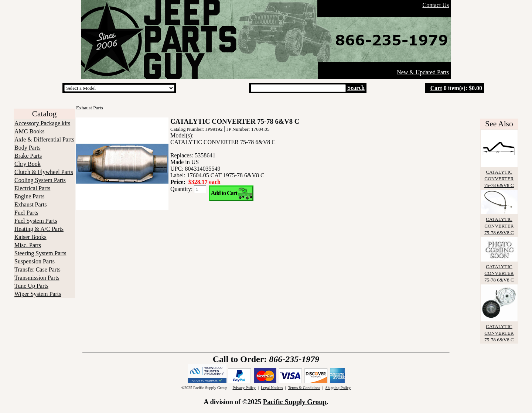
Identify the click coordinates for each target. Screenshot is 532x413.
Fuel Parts (26, 213)
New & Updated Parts (423, 72)
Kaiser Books (30, 237)
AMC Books (29, 131)
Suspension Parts (35, 261)
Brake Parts (28, 156)
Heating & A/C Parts (39, 229)
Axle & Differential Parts (44, 139)
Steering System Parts (40, 253)
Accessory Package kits (42, 123)
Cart (436, 88)
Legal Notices (272, 388)
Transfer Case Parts (37, 269)
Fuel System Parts (36, 221)
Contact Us (436, 5)
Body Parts (28, 148)
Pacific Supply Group (295, 402)
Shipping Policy (338, 388)
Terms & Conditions (304, 388)
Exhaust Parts (31, 204)
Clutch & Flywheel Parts (44, 172)
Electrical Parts (32, 188)
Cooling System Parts (40, 180)
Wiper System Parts (38, 294)
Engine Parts (29, 196)
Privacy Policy (244, 388)
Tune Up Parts (31, 286)
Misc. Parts (28, 245)
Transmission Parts (37, 278)
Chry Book (28, 164)
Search (356, 88)
